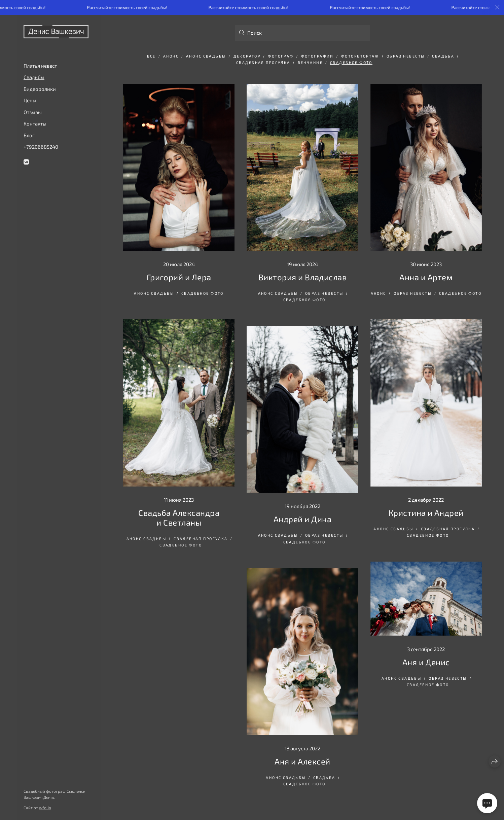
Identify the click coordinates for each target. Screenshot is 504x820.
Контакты (35, 123)
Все (151, 56)
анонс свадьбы (206, 56)
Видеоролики (40, 89)
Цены (30, 100)
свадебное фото (351, 62)
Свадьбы (34, 77)
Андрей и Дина (302, 519)
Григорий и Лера (179, 277)
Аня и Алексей (302, 761)
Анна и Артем (426, 277)
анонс (171, 56)
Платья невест (40, 66)
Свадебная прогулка (263, 62)
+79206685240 (41, 147)
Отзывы (33, 112)
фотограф (281, 56)
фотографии (317, 56)
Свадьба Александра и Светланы (179, 518)
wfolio (45, 808)
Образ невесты (406, 56)
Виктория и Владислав (303, 277)
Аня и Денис (426, 662)
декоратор (247, 56)
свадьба (443, 56)
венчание (310, 62)
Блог (29, 135)
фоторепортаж (360, 56)
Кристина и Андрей (426, 513)
